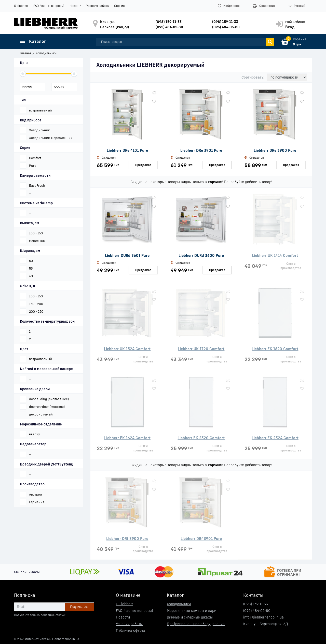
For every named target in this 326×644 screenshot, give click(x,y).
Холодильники (179, 604)
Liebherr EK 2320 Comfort (201, 438)
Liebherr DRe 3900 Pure (275, 150)
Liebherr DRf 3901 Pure (201, 538)
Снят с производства (291, 266)
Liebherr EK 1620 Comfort (275, 349)
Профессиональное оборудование (196, 624)
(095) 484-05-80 (169, 27)
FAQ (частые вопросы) (49, 6)
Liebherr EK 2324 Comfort (275, 438)
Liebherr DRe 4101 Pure (127, 150)
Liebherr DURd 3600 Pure (201, 255)
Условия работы (98, 6)
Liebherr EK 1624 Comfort (127, 438)
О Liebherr (21, 6)
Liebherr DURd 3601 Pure (127, 255)
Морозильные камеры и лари (192, 610)
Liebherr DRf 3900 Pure (127, 538)
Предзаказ (143, 165)
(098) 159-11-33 (169, 22)
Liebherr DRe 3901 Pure (201, 150)
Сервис (119, 6)
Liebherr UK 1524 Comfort (127, 349)
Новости (75, 6)
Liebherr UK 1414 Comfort (275, 255)
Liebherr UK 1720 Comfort (201, 349)
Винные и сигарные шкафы (190, 617)
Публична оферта (131, 630)
